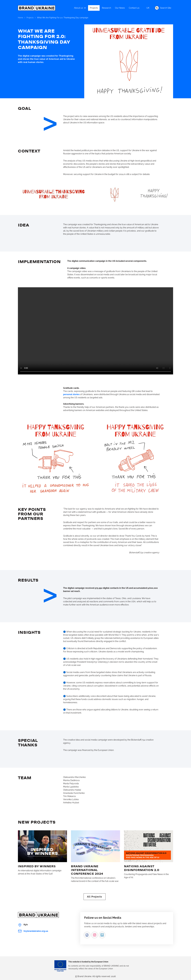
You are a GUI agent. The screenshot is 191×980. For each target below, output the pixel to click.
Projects (30, 18)
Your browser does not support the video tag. (95, 331)
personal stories (71, 394)
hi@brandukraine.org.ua (33, 931)
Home (20, 18)
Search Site (163, 8)
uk (148, 8)
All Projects (95, 897)
